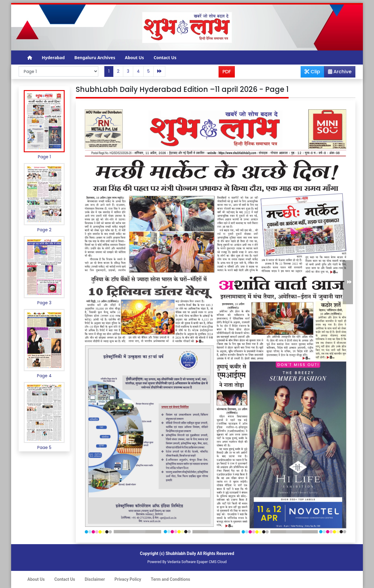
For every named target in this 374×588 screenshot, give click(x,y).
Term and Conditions (171, 579)
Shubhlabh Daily (181, 553)
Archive (338, 73)
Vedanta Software (181, 562)
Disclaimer (95, 579)
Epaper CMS (207, 562)
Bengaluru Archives (95, 58)
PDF (227, 72)
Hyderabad (53, 58)
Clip (312, 72)
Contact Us (165, 58)
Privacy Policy (128, 579)
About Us (134, 58)
